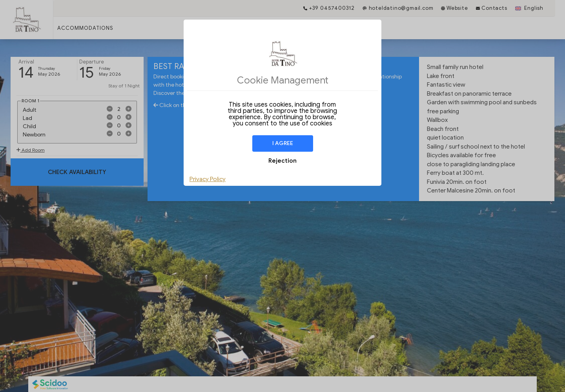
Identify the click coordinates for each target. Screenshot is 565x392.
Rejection (282, 161)
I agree (283, 143)
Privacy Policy (208, 179)
